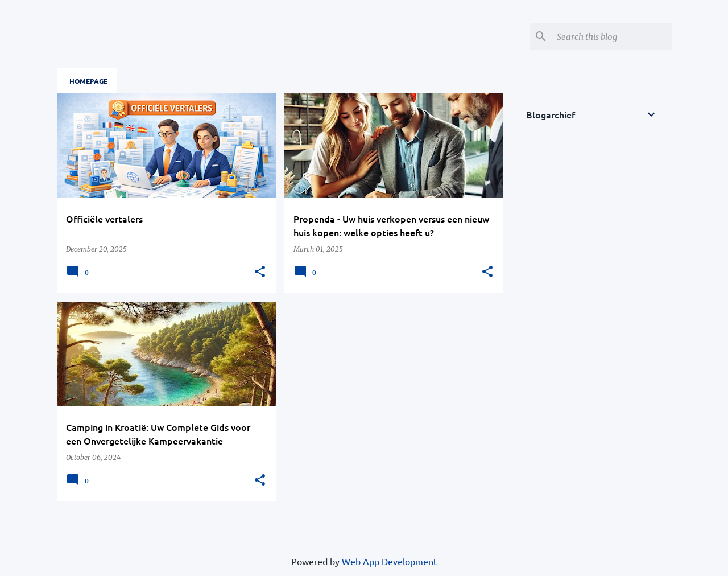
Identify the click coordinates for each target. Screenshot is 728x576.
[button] (260, 272)
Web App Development (389, 561)
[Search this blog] (612, 36)
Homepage (88, 81)
